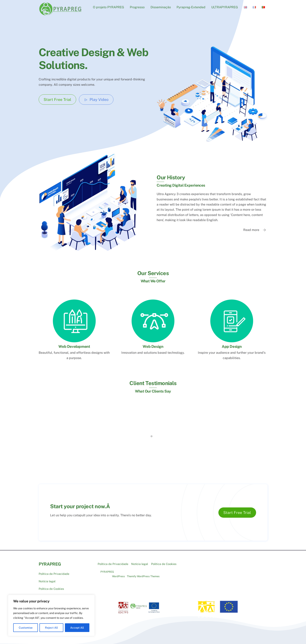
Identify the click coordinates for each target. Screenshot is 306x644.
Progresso (137, 7)
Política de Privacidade (54, 570)
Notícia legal (47, 578)
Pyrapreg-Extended (191, 7)
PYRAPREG (107, 569)
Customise (26, 628)
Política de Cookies (51, 585)
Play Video (96, 100)
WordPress (118, 573)
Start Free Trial (57, 100)
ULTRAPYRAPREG (225, 7)
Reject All (51, 628)
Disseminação (161, 7)
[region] (51, 615)
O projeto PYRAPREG (109, 7)
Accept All (77, 628)
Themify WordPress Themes (143, 573)
